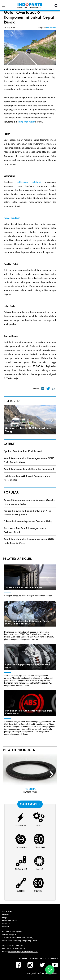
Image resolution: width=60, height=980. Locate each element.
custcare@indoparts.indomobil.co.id (23, 952)
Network (6, 926)
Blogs (4, 918)
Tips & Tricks (7, 912)
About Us (6, 923)
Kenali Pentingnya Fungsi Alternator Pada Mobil (29, 469)
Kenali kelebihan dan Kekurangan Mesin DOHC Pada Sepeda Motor (27, 622)
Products (6, 915)
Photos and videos (10, 921)
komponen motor (26, 122)
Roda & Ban (51, 27)
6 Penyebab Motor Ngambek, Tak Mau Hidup (28, 521)
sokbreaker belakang (29, 182)
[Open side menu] (4, 6)
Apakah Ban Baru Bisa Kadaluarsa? (23, 451)
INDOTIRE (30, 789)
